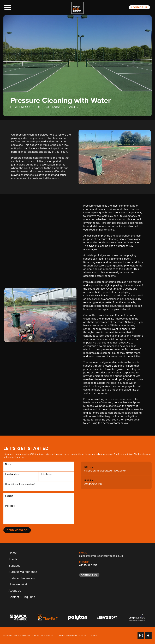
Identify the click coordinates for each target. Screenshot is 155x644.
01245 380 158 (93, 485)
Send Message (17, 530)
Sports (13, 560)
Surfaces (14, 566)
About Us (15, 591)
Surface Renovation (22, 579)
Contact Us (139, 7)
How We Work (18, 585)
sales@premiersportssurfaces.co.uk (105, 471)
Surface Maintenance (23, 572)
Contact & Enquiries (22, 598)
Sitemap (94, 636)
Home (13, 554)
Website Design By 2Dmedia (72, 636)
